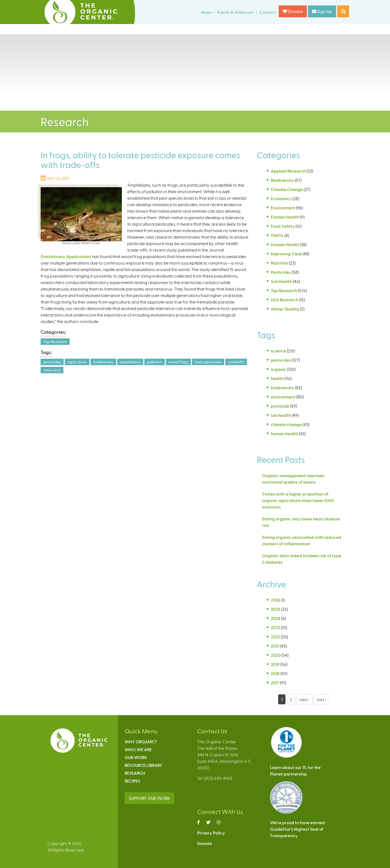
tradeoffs (236, 362)
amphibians (130, 362)
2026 (276, 600)
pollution (155, 362)
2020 (276, 655)
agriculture (77, 362)
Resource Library (143, 765)
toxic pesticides (208, 362)
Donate (293, 11)
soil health (281, 415)
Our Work (136, 757)
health (277, 378)
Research (135, 773)
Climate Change (287, 189)
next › (304, 699)
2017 (275, 683)
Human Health (285, 244)
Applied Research (288, 171)
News (206, 12)
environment (283, 397)
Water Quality (285, 309)
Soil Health (281, 281)
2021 (275, 646)
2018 (275, 673)
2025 (276, 609)
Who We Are (138, 749)
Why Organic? (141, 742)
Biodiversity (282, 180)
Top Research (55, 341)
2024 (276, 618)
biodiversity (103, 362)
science (278, 351)
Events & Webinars (235, 12)
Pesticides (281, 272)
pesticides (52, 362)
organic (279, 369)
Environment (283, 208)
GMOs (277, 235)
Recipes (132, 781)
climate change (286, 424)
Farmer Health (285, 217)
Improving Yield (286, 254)
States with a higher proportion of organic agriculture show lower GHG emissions (298, 500)
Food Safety (283, 226)
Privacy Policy (211, 833)
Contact (268, 12)
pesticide (280, 406)
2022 (275, 637)
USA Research (285, 300)
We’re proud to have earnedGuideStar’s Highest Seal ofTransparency (297, 829)
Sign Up (322, 11)
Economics (281, 198)
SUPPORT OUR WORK (149, 798)
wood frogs (178, 362)
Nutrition (279, 263)
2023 (275, 627)
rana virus (52, 370)
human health (284, 433)
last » (322, 699)
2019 (275, 664)
